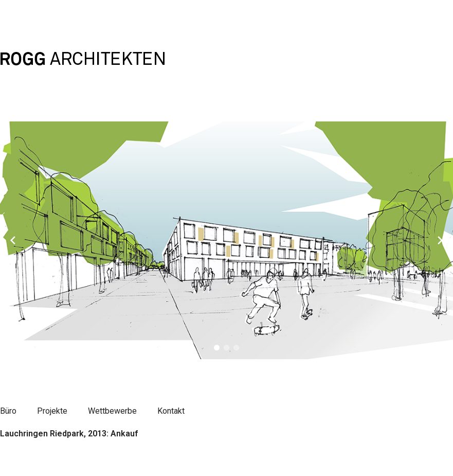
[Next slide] (440, 240)
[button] (217, 348)
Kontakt (171, 411)
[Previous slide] (13, 240)
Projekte (52, 411)
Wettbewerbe (112, 411)
